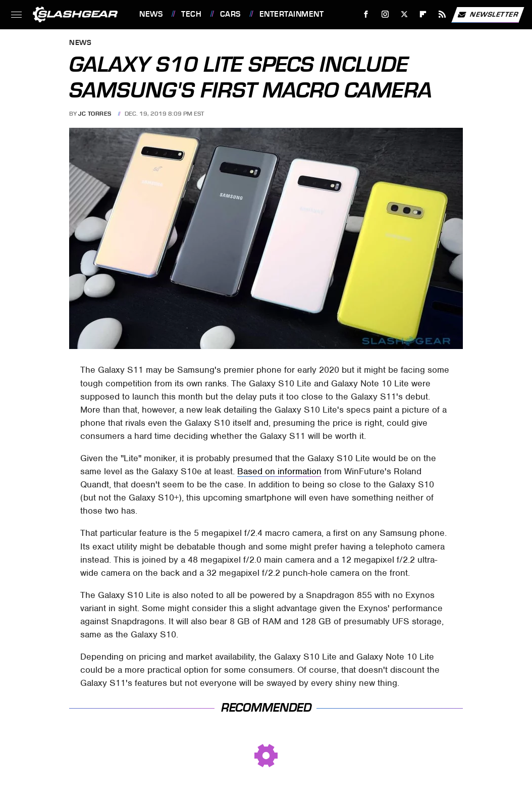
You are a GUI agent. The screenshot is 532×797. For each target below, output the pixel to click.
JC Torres (95, 114)
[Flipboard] (423, 14)
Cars (230, 14)
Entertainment (292, 14)
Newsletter (488, 15)
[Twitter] (404, 14)
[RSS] (442, 14)
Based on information (279, 471)
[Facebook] (366, 14)
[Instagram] (385, 14)
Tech (191, 14)
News (151, 14)
